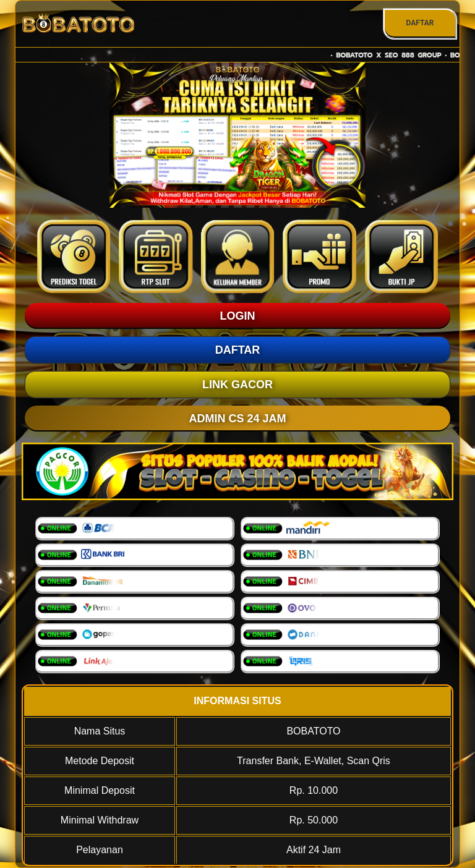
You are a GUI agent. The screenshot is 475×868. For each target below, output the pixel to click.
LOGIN (238, 316)
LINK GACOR (237, 385)
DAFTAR (420, 23)
